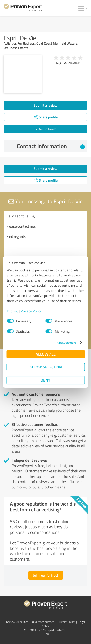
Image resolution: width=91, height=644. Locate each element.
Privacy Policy (31, 311)
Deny (45, 380)
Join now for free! (46, 575)
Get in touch (45, 129)
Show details (67, 343)
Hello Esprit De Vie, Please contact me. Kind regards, (45, 238)
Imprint (12, 311)
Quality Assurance (43, 622)
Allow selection (46, 367)
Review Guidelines (17, 622)
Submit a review (45, 105)
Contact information (51, 146)
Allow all (46, 354)
